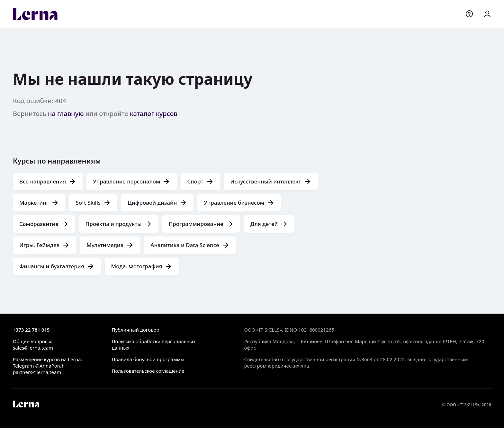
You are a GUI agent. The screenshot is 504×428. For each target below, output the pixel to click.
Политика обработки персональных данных (153, 344)
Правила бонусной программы (148, 359)
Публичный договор (135, 330)
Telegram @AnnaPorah (39, 366)
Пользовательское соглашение (148, 371)
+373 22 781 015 (31, 330)
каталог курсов (154, 114)
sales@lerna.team (33, 348)
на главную (66, 114)
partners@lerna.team (37, 372)
